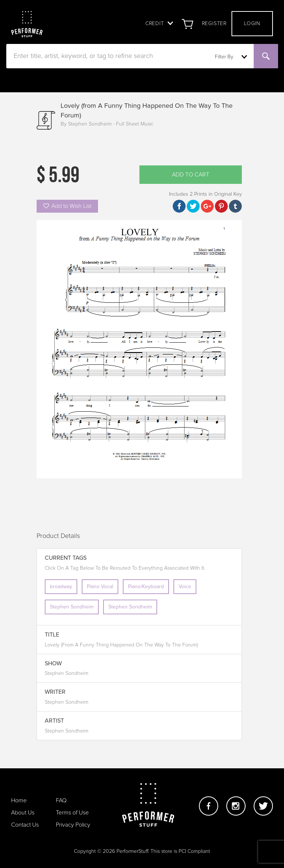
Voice (185, 587)
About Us (23, 813)
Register (214, 24)
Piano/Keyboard (146, 587)
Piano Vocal (100, 587)
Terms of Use (72, 813)
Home (19, 800)
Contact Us (25, 825)
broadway (61, 587)
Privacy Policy (73, 825)
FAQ (61, 800)
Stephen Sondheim (72, 607)
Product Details (58, 536)
